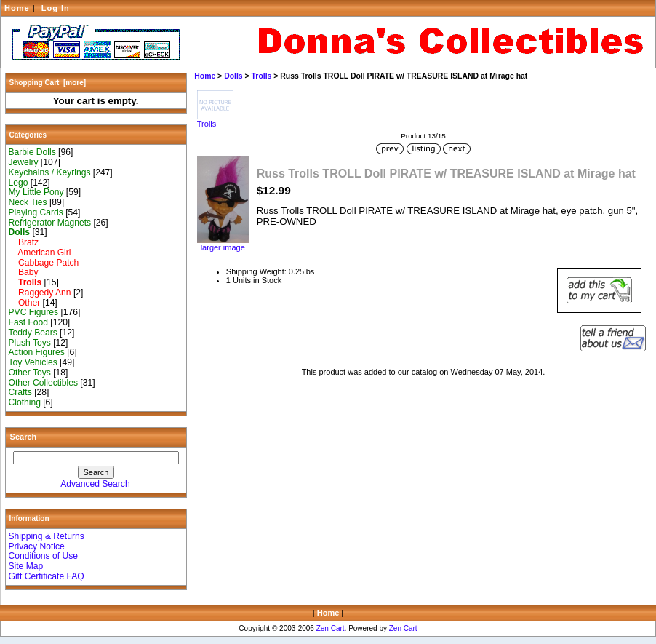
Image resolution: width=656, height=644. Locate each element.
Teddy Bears (33, 333)
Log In (56, 8)
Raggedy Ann (40, 293)
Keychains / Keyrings (50, 172)
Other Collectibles (43, 383)
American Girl (40, 253)
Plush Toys (30, 343)
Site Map (26, 566)
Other (25, 303)
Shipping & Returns (47, 536)
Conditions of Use (43, 556)
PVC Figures (34, 312)
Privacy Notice (37, 546)
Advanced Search (95, 484)
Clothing (25, 402)
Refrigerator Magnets (50, 223)
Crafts (20, 392)
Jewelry (24, 162)
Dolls (233, 76)
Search (24, 437)
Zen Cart (331, 628)
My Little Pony (36, 192)
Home (17, 8)
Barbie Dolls (32, 152)
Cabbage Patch (44, 263)
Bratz (24, 242)
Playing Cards (36, 212)
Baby (24, 272)
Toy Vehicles (33, 362)
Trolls (262, 76)
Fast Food (28, 322)
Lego (19, 183)
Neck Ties (28, 202)
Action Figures (37, 352)
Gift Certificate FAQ (47, 576)
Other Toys (30, 373)
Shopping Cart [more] (48, 83)
